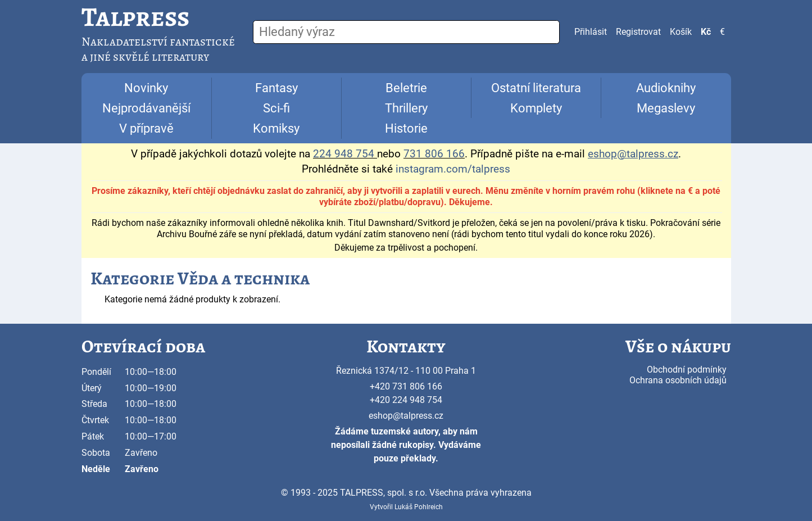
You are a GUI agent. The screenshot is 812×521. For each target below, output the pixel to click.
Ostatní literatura (536, 88)
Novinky (146, 88)
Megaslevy (666, 108)
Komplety (536, 108)
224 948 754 (344, 154)
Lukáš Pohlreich (419, 507)
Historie (406, 128)
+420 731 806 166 (406, 386)
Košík (681, 32)
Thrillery (406, 108)
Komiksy (276, 128)
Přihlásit (591, 32)
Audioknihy (666, 88)
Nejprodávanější (146, 108)
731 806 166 (434, 154)
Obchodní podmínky (687, 370)
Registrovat (638, 32)
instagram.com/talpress (453, 169)
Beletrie (406, 88)
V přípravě (146, 128)
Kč (706, 32)
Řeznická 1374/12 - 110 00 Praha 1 (406, 371)
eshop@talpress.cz (406, 416)
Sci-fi (276, 108)
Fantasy (276, 88)
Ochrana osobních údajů (678, 380)
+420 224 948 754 (406, 400)
